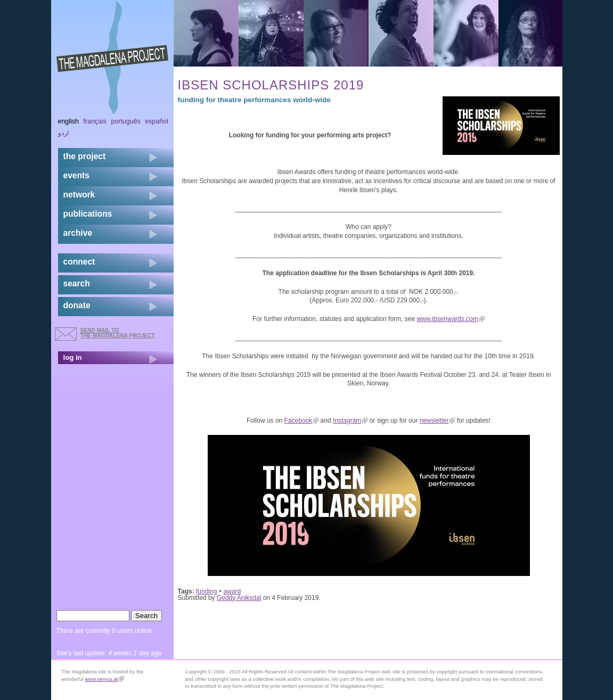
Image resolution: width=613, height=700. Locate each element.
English (69, 121)
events (76, 175)
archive (78, 233)
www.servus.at (104, 679)
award (232, 591)
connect (79, 262)
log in (73, 357)
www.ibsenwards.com (450, 319)
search (77, 283)
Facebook (302, 421)
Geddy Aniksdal (239, 598)
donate (77, 305)
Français (95, 121)
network (79, 195)
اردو (63, 133)
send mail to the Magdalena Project (118, 333)
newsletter (438, 421)
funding (206, 591)
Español (157, 121)
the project (85, 156)
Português (125, 121)
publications (88, 214)
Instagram (350, 421)
